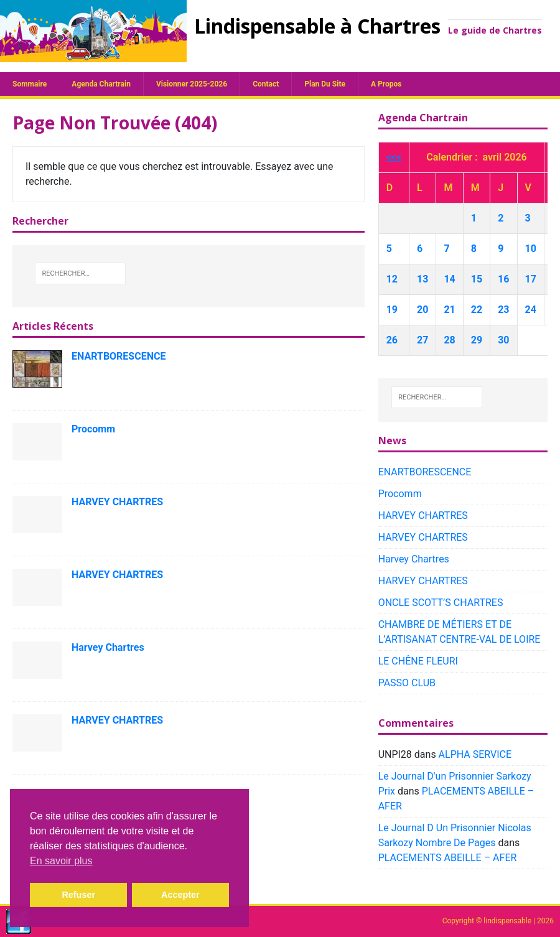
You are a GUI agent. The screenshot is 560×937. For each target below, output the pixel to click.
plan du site (325, 84)
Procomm (93, 429)
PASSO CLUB (407, 683)
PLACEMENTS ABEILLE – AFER (448, 858)
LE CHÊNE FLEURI (418, 661)
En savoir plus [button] (61, 861)
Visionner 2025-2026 (192, 84)
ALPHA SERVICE (475, 754)
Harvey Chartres (108, 647)
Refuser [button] (78, 895)
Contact (266, 84)
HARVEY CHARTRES (117, 502)
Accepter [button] (180, 895)
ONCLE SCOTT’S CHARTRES (441, 603)
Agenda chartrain (101, 84)
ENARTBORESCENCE (119, 356)
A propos (386, 84)
